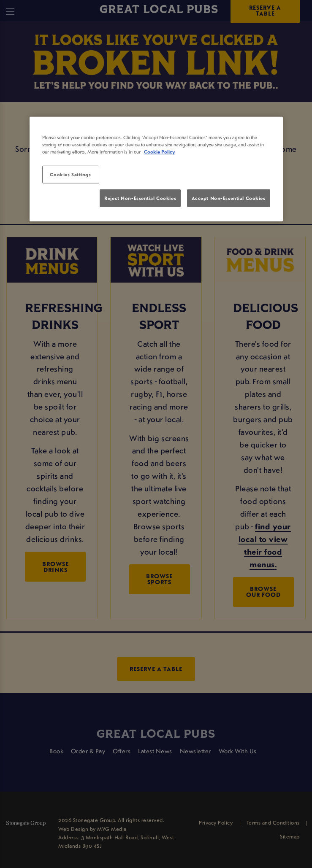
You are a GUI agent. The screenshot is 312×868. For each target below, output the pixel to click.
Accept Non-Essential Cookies (229, 198)
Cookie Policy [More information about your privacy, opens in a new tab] (160, 152)
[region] (156, 169)
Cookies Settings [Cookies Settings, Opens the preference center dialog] (70, 174)
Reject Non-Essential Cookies (140, 198)
